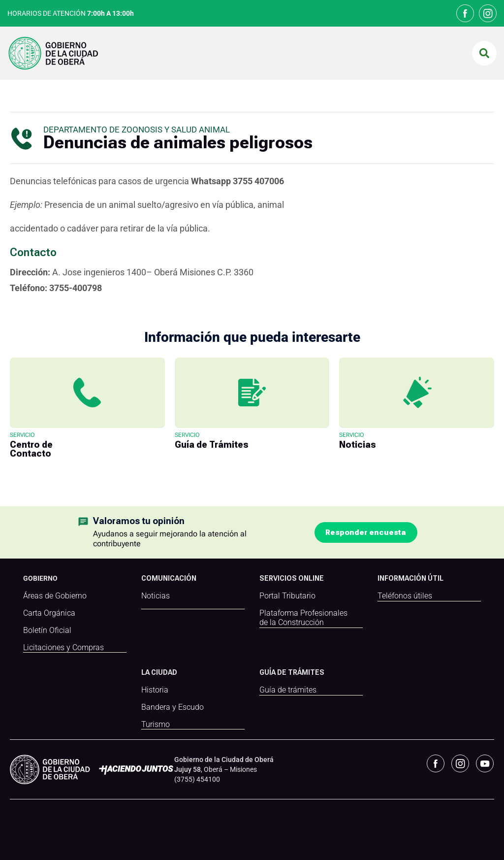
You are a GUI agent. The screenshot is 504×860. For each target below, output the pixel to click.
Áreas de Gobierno (55, 596)
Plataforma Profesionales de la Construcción (303, 618)
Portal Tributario (287, 596)
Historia (155, 690)
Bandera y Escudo (173, 707)
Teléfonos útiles (405, 596)
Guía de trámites (288, 690)
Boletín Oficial (47, 630)
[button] (484, 53)
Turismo (156, 724)
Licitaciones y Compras (63, 648)
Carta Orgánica (49, 613)
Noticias (156, 596)
